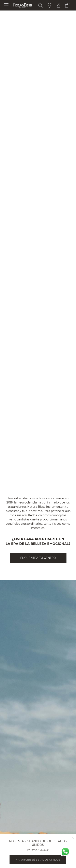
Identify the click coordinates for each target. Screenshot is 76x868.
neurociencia (27, 502)
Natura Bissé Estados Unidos (38, 860)
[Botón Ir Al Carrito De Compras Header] (68, 5)
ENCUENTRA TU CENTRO (38, 558)
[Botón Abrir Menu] (6, 5)
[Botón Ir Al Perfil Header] (58, 5)
